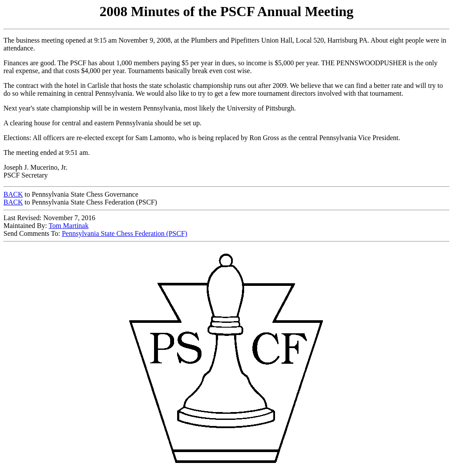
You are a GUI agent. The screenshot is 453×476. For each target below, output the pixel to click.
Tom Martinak (69, 226)
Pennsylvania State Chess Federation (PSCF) (124, 233)
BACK (13, 194)
